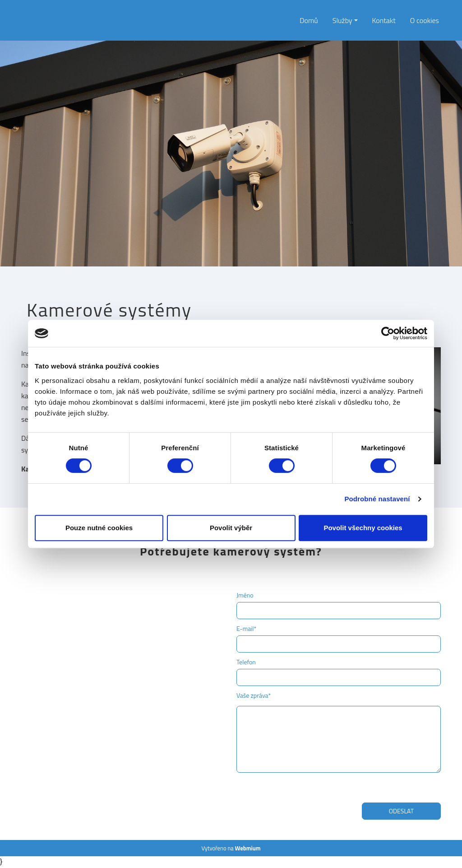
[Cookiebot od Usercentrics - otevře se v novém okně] (388, 333)
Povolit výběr (231, 528)
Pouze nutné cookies (99, 528)
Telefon (246, 662)
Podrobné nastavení (377, 499)
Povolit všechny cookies (363, 528)
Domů (309, 20)
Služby (342, 20)
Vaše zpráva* (254, 695)
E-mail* (246, 628)
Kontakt (384, 20)
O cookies (425, 20)
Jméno (245, 595)
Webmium (248, 848)
